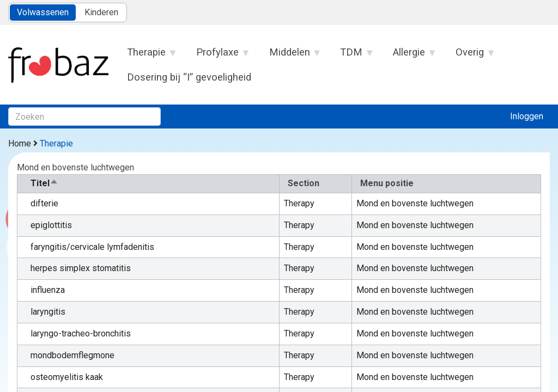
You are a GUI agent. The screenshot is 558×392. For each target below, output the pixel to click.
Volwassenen (43, 12)
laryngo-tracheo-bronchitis (81, 333)
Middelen (290, 56)
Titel (44, 183)
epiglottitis (51, 225)
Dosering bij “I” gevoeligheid (189, 77)
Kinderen (101, 12)
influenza (48, 290)
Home (20, 143)
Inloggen (527, 116)
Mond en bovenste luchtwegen (415, 203)
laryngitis (48, 312)
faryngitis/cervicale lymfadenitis (92, 247)
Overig (470, 56)
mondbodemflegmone (72, 355)
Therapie (147, 56)
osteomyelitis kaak (67, 377)
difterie (44, 203)
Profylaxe (217, 56)
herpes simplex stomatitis (81, 268)
